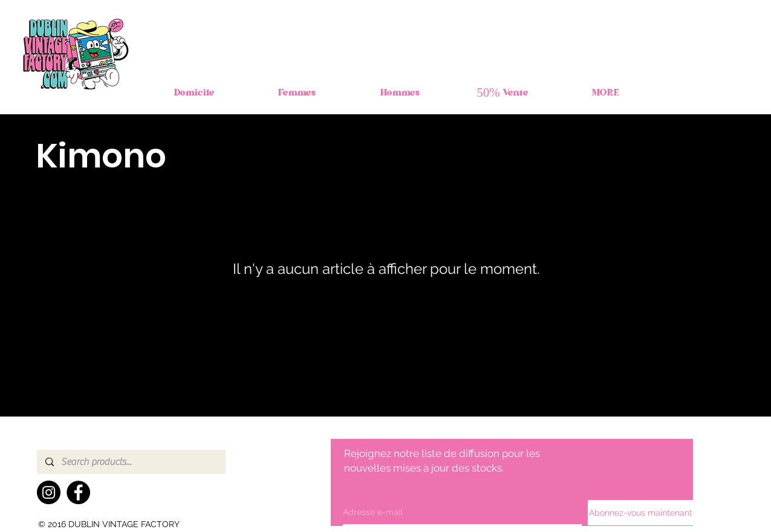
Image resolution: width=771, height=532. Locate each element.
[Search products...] (131, 462)
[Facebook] (78, 492)
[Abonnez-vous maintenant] (641, 513)
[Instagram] (49, 492)
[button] (297, 94)
